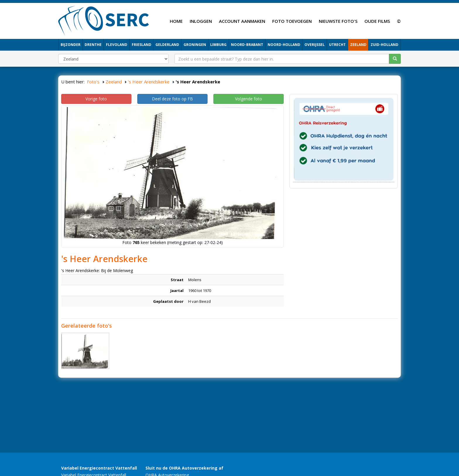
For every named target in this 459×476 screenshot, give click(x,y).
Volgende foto (249, 99)
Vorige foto (96, 99)
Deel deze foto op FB (172, 99)
